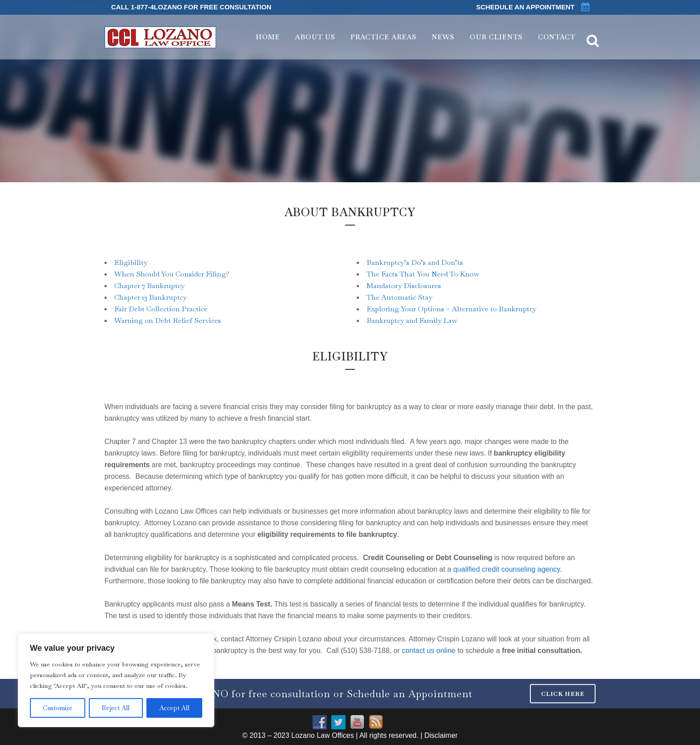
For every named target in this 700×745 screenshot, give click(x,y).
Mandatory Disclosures (404, 286)
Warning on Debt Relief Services (168, 320)
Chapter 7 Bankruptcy (149, 286)
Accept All (174, 708)
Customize (58, 708)
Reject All (116, 708)
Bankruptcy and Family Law (412, 320)
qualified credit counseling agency (506, 569)
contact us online (429, 651)
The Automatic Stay (399, 297)
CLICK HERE (563, 693)
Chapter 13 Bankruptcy (150, 297)
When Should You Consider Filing (170, 274)
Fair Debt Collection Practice (161, 309)
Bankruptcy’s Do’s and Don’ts (415, 262)
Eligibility (131, 262)
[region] (116, 680)
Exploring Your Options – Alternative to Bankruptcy (451, 309)
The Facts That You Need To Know (423, 274)
